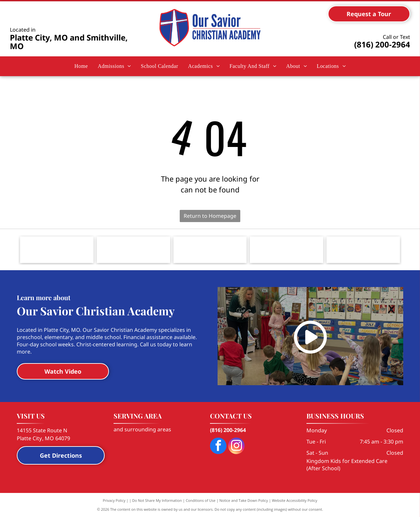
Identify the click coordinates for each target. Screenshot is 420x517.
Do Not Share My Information (157, 500)
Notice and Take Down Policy (244, 500)
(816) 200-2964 (382, 44)
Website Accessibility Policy (295, 500)
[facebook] (218, 447)
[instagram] (236, 447)
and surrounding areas (142, 429)
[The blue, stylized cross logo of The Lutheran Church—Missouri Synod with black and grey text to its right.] (57, 250)
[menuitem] (81, 66)
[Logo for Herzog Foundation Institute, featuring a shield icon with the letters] (363, 250)
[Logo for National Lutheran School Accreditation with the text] (287, 250)
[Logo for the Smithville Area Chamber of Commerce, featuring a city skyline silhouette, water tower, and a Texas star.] (133, 250)
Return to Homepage (210, 216)
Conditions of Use (201, 500)
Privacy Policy (114, 500)
